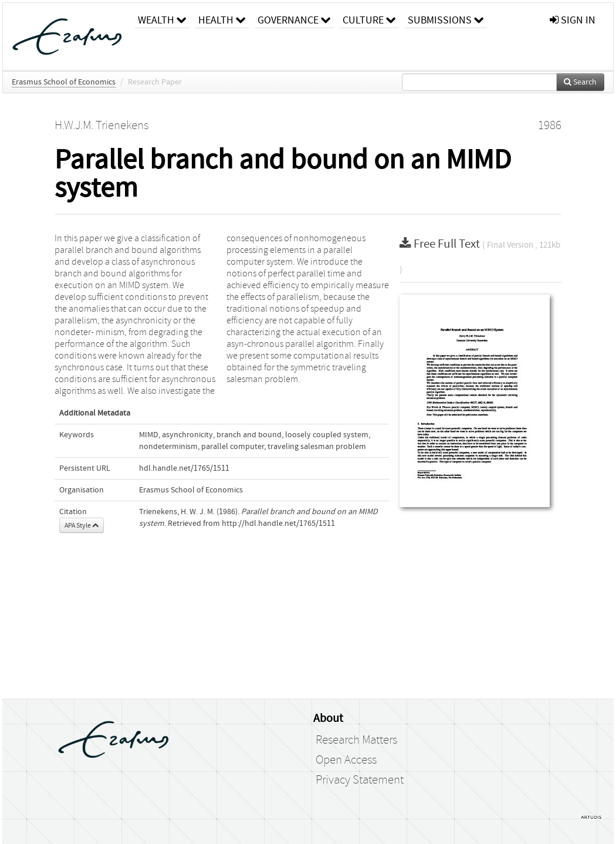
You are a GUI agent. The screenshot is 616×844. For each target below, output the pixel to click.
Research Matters (356, 740)
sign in (573, 20)
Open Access (346, 760)
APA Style (82, 525)
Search (580, 82)
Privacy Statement (360, 780)
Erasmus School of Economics (64, 82)
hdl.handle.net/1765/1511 (184, 468)
